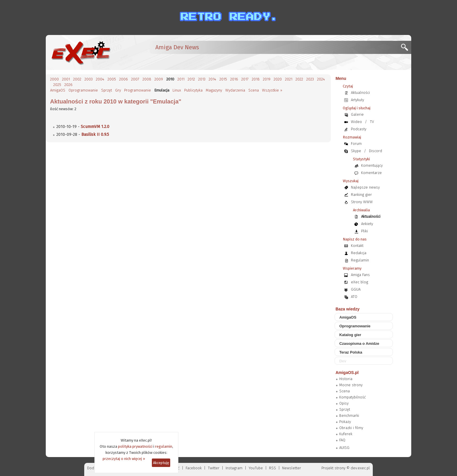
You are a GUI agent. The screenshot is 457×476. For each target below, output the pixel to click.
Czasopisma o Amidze (359, 344)
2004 (100, 79)
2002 (77, 79)
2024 (321, 79)
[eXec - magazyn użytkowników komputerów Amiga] (81, 52)
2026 (68, 85)
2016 (234, 79)
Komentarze (371, 173)
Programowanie (138, 90)
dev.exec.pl (360, 468)
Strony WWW (362, 202)
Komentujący (372, 165)
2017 (245, 79)
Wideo (356, 122)
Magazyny (214, 90)
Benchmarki (349, 416)
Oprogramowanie (83, 90)
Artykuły (357, 100)
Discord (376, 151)
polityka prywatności (135, 446)
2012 (191, 79)
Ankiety (367, 224)
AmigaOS (58, 90)
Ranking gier (361, 195)
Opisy (344, 403)
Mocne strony (351, 385)
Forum (356, 144)
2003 (89, 79)
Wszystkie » (272, 90)
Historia (346, 379)
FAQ (342, 440)
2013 (202, 79)
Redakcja (359, 253)
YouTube (256, 468)
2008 (147, 79)
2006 (124, 79)
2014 (212, 79)
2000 (55, 79)
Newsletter (292, 468)
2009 (159, 79)
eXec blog (360, 282)
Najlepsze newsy (365, 187)
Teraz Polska (351, 352)
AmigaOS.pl (347, 373)
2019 (267, 79)
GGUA (356, 289)
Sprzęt (107, 90)
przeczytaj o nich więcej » (124, 459)
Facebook (194, 468)
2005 (112, 79)
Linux (177, 90)
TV (372, 122)
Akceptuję (161, 463)
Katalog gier (350, 335)
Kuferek (346, 434)
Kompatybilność (353, 397)
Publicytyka (193, 90)
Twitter (214, 468)
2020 (278, 79)
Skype (356, 151)
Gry (118, 90)
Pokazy (345, 422)
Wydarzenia (235, 90)
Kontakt (357, 246)
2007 (135, 79)
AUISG (344, 448)
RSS (273, 468)
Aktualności (360, 93)
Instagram (234, 468)
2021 (289, 79)
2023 (310, 79)
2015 (223, 79)
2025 (57, 85)
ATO (354, 297)
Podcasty (359, 129)
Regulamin (360, 260)
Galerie (357, 114)
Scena (254, 90)
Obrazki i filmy (351, 428)
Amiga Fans (360, 275)
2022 (299, 79)
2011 (181, 79)
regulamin (164, 446)
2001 (66, 79)
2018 (256, 79)
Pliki (364, 231)
